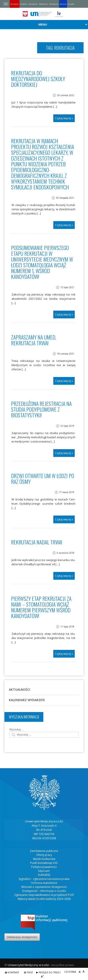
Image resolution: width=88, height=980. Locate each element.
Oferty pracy (44, 855)
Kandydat (15, 4)
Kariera (63, 4)
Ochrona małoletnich (44, 883)
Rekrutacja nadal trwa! (37, 542)
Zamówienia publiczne (44, 851)
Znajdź (71, 4)
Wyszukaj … (16, 729)
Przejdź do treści (48, 972)
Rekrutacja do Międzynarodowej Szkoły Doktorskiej (38, 79)
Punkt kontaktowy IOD (44, 863)
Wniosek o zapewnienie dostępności (44, 887)
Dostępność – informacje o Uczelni (44, 891)
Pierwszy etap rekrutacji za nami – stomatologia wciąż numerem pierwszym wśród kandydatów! (41, 607)
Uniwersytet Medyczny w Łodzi (28, 965)
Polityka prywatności (44, 867)
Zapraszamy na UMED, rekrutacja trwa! (34, 340)
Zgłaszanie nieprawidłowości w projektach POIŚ (44, 895)
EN (6, 4)
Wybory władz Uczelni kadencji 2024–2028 (44, 899)
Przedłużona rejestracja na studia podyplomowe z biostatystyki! (41, 409)
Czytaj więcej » (64, 118)
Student (24, 4)
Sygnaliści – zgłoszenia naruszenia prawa (44, 879)
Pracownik (54, 4)
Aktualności (20, 689)
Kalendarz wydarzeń (27, 700)
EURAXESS (44, 875)
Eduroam (44, 871)
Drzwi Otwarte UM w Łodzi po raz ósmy (43, 478)
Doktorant (43, 4)
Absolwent (33, 4)
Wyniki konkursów (44, 859)
